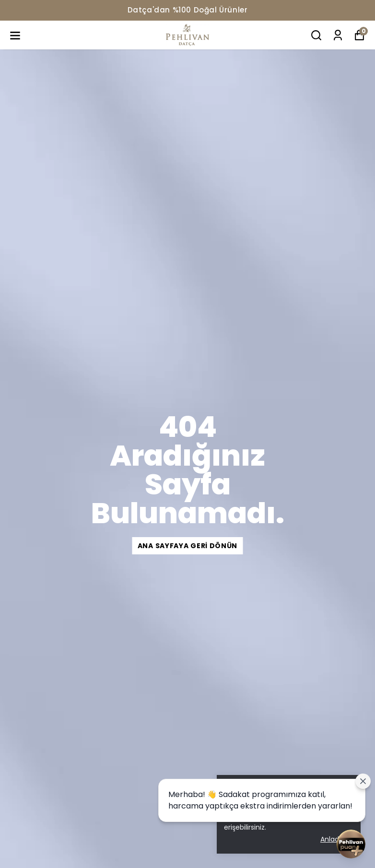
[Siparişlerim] (338, 35)
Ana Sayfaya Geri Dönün (187, 546)
